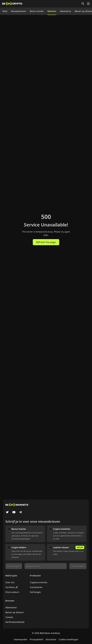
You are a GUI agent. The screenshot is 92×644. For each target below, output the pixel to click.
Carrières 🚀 (12, 587)
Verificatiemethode (15, 622)
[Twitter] (7, 512)
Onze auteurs (12, 592)
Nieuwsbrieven (19, 11)
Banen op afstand (14, 612)
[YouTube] (14, 512)
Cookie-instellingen (69, 639)
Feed (5, 11)
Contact (9, 617)
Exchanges (35, 592)
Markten (52, 11)
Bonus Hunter (37, 11)
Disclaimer (51, 639)
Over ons (10, 582)
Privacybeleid (36, 639)
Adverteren (65, 11)
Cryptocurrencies (39, 582)
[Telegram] (21, 512)
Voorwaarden (21, 639)
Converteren (36, 587)
